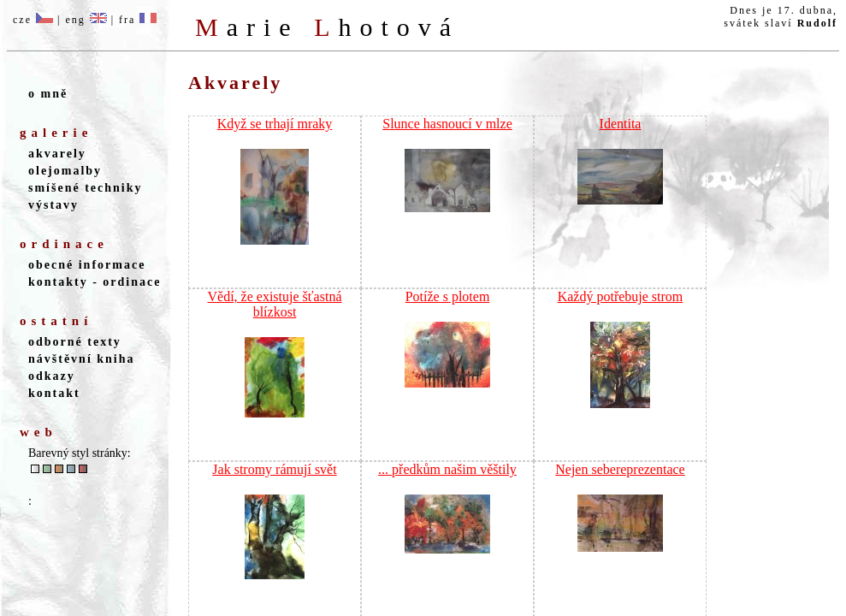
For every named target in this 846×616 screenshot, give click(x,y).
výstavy (53, 205)
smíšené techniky (86, 188)
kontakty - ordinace (95, 282)
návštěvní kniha (82, 359)
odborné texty (75, 342)
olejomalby (65, 171)
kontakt (54, 393)
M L (327, 27)
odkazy (52, 376)
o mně (48, 94)
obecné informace (87, 265)
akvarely (57, 154)
